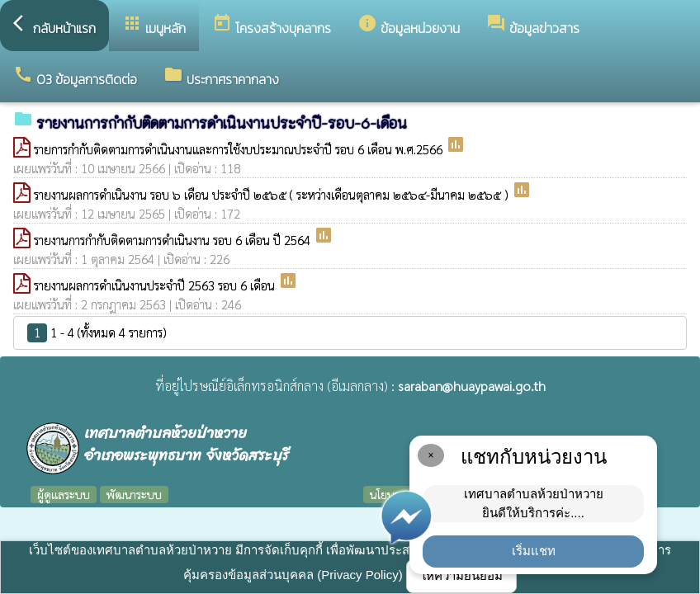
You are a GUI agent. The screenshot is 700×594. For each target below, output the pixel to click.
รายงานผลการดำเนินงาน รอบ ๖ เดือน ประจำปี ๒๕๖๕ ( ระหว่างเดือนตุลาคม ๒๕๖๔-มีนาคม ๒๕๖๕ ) (273, 194)
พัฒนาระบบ (134, 494)
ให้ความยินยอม (461, 575)
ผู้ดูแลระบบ (64, 494)
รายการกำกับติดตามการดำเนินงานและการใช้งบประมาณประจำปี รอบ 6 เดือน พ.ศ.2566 (240, 149)
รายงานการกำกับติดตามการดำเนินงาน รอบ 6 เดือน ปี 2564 (174, 240)
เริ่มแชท (534, 551)
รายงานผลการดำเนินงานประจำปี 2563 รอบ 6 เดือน (156, 285)
